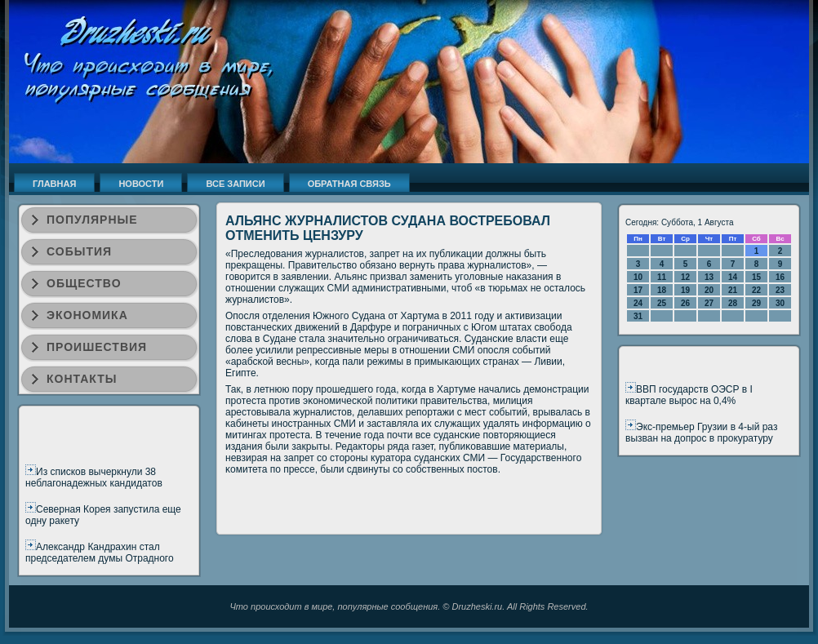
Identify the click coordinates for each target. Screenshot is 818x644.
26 (685, 303)
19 (685, 290)
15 (756, 277)
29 (756, 303)
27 (709, 303)
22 (756, 290)
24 (638, 303)
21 (733, 290)
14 (733, 277)
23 (780, 290)
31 (638, 316)
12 (685, 277)
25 (662, 303)
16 (780, 277)
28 (733, 303)
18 (662, 290)
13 (709, 277)
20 (709, 290)
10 (638, 277)
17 (638, 290)
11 (662, 277)
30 (780, 303)
